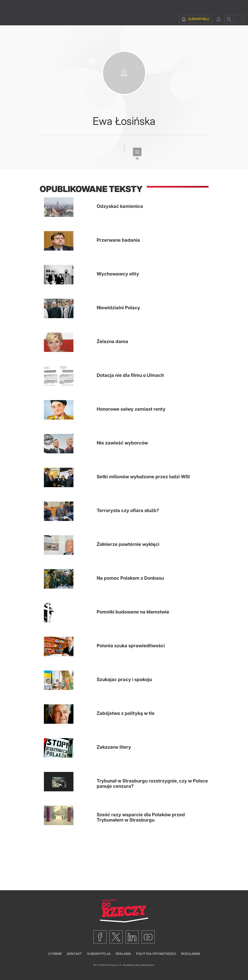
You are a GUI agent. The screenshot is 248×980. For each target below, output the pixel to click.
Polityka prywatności (156, 954)
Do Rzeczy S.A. (114, 965)
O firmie (55, 954)
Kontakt (74, 954)
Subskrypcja (99, 954)
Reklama (123, 954)
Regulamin (190, 954)
